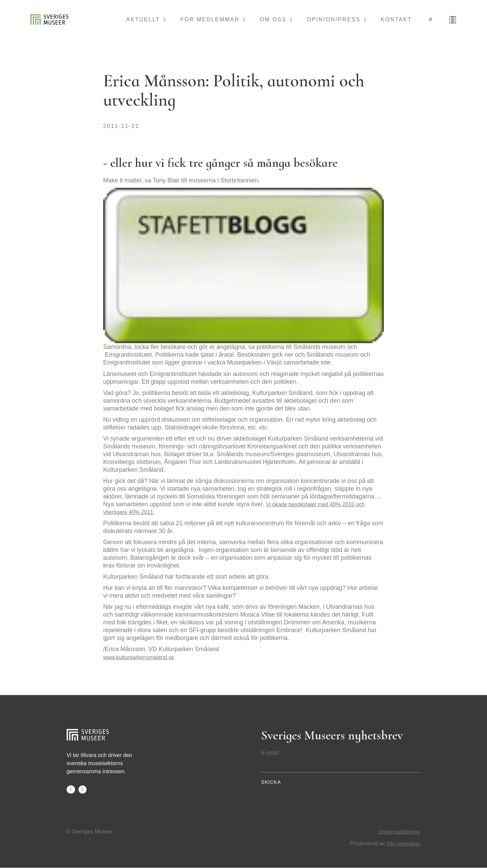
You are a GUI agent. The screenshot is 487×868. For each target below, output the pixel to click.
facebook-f (71, 790)
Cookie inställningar (397, 832)
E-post (270, 753)
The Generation (402, 844)
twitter (83, 790)
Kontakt (396, 20)
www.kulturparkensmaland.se (143, 657)
